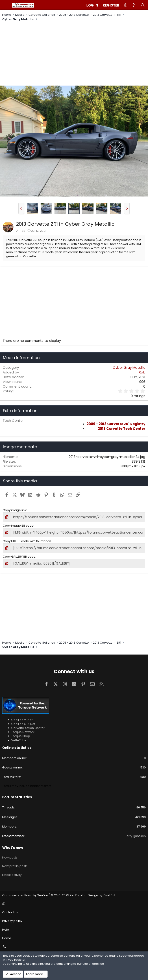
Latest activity (12, 873)
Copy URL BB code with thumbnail (27, 540)
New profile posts (15, 864)
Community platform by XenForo (45, 893)
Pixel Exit (109, 893)
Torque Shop (21, 734)
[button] (125, 5)
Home (7, 936)
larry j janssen (136, 834)
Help (6, 927)
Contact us (10, 910)
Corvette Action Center (28, 726)
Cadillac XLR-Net (23, 722)
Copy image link (14, 510)
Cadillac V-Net (22, 718)
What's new (13, 845)
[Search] (143, 5)
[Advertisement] (74, 54)
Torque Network (23, 730)
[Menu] (6, 5)
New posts (10, 855)
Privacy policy (12, 919)
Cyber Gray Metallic (129, 367)
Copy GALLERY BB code (19, 555)
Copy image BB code (18, 525)
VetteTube (19, 738)
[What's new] (134, 5)
